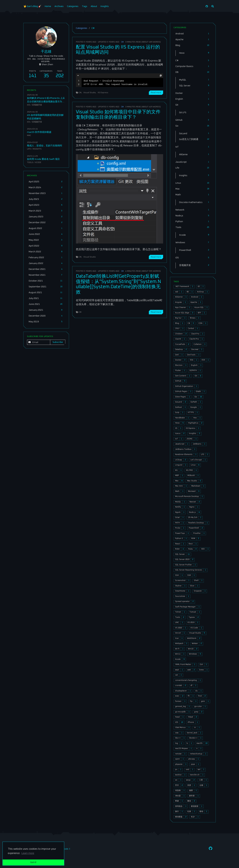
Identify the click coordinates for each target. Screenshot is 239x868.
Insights (105, 6)
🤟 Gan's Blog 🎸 (32, 6)
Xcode (38, 162)
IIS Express (103, 93)
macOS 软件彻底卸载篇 (39, 132)
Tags (85, 6)
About (94, 6)
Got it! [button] (33, 862)
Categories (73, 6)
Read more (156, 93)
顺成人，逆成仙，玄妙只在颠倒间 (45, 146)
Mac (29, 135)
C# (122, 42)
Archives (59, 6)
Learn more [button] (28, 853)
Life (29, 149)
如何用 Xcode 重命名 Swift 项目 (43, 159)
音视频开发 (37, 105)
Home (48, 6)
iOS (29, 105)
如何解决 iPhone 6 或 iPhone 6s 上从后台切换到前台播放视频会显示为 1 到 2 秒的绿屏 (46, 102)
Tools (30, 162)
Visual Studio (90, 93)
